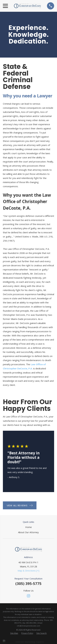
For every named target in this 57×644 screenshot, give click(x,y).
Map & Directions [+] (28, 571)
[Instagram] (28, 596)
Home (28, 527)
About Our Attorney (28, 532)
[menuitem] (14, 633)
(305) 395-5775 (28, 583)
